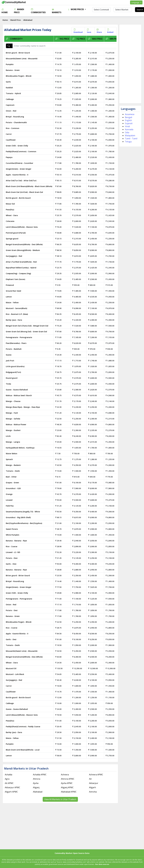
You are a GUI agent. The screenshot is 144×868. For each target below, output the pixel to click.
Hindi (127, 126)
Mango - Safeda (13, 419)
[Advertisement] (130, 64)
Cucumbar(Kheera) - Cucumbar (20, 163)
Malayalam (130, 135)
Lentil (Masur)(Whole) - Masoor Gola (22, 227)
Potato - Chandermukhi (16, 122)
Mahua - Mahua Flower (16, 424)
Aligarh (92, 787)
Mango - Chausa (13, 401)
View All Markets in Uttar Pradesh (60, 799)
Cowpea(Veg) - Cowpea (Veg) (18, 273)
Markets (57, 11)
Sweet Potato (12, 529)
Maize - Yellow (12, 302)
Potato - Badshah (14, 349)
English (128, 120)
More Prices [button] (76, 9)
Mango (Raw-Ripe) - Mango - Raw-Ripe (23, 407)
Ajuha (36, 783)
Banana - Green (13, 70)
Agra (7, 779)
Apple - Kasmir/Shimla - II (17, 175)
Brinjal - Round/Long (15, 117)
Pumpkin (10, 64)
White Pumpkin (13, 535)
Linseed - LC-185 (13, 552)
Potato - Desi (12, 558)
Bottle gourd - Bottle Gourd (18, 198)
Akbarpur (94, 783)
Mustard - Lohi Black (15, 674)
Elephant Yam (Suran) (15, 279)
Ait (90, 779)
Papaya (9, 157)
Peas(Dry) (10, 210)
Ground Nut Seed (13, 291)
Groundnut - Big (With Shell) (18, 517)
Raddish (9, 88)
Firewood (10, 285)
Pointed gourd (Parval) (16, 233)
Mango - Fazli (12, 413)
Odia (127, 132)
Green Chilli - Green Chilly (17, 146)
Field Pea (10, 506)
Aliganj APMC (67, 787)
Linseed (9, 500)
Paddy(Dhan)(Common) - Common (21, 151)
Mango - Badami (13, 465)
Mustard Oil (11, 668)
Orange (9, 494)
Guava (9, 355)
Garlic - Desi (11, 564)
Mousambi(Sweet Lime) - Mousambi (22, 59)
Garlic (8, 82)
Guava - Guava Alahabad (17, 390)
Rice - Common (13, 128)
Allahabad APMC (69, 792)
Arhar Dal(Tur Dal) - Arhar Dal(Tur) (21, 181)
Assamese (130, 114)
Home (5, 11)
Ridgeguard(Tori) (13, 372)
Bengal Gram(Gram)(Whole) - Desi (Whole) (24, 244)
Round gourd (12, 378)
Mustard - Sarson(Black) (16, 308)
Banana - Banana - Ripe (16, 541)
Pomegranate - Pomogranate (19, 337)
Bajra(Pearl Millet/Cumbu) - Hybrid (21, 268)
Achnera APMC (96, 775)
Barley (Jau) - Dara (14, 320)
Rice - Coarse (12, 546)
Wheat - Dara (12, 215)
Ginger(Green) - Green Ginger (19, 169)
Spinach (9, 459)
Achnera (65, 775)
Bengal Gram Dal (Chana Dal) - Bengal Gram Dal (27, 326)
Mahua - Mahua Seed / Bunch (19, 395)
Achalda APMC (40, 775)
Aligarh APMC (11, 792)
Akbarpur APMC (12, 787)
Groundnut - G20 (13, 488)
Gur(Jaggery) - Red (14, 256)
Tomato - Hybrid (13, 93)
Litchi (8, 436)
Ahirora (37, 779)
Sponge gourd (12, 239)
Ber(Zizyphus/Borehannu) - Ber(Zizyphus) (24, 523)
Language (136, 2)
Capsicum (10, 105)
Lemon (9, 297)
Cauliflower (11, 140)
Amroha (93, 792)
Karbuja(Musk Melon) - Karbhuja (20, 448)
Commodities (38, 11)
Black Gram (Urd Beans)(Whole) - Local (23, 750)
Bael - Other (11, 477)
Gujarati (129, 123)
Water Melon (12, 454)
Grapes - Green (12, 483)
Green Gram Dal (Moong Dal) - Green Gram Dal (26, 332)
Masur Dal (10, 204)
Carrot (9, 134)
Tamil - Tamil (131, 139)
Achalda (8, 775)
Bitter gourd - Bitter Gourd (18, 53)
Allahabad (38, 792)
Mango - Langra (13, 442)
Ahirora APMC (68, 779)
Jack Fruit (10, 361)
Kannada (129, 129)
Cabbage (10, 99)
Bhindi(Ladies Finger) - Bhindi (19, 76)
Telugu (128, 142)
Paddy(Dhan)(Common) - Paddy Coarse (23, 727)
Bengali (128, 117)
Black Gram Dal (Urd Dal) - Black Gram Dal (24, 192)
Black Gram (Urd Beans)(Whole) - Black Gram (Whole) (29, 186)
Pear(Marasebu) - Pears (16, 343)
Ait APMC (9, 783)
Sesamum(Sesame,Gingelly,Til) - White (23, 512)
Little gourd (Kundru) (15, 366)
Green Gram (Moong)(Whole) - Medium (23, 250)
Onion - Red (11, 111)
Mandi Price (19, 11)
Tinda (8, 384)
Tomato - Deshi (13, 471)
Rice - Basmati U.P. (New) (17, 314)
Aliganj (36, 787)
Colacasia (10, 221)
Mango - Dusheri (13, 430)
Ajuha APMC (67, 783)
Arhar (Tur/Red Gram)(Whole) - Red (21, 262)
